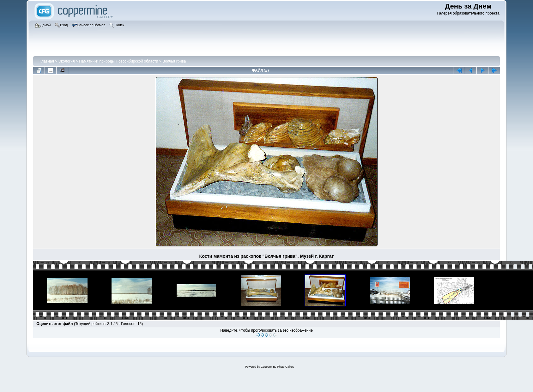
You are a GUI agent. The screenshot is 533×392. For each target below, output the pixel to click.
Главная (47, 61)
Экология (67, 61)
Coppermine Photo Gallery (277, 367)
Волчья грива (174, 61)
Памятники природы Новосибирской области (118, 61)
